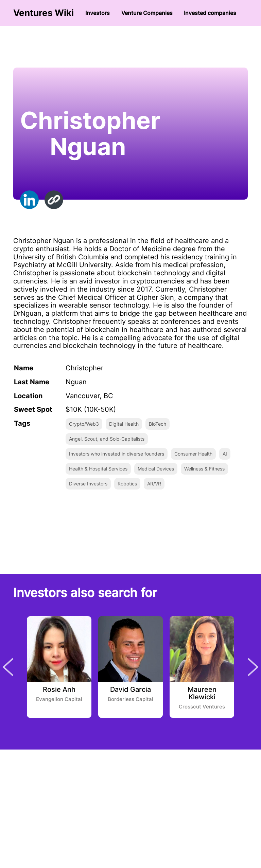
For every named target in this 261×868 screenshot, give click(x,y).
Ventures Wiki (43, 13)
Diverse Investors (88, 484)
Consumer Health (193, 454)
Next (253, 667)
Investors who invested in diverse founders (117, 454)
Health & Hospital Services (98, 469)
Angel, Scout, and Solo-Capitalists (107, 439)
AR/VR (154, 484)
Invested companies (210, 13)
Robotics (127, 484)
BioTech (158, 424)
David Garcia (130, 690)
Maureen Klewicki (202, 694)
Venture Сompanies (147, 13)
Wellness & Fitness (204, 469)
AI (225, 454)
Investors (98, 13)
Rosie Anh (59, 690)
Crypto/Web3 (84, 424)
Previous (8, 667)
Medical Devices (156, 469)
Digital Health (124, 424)
